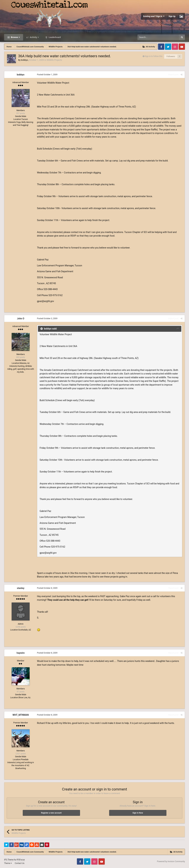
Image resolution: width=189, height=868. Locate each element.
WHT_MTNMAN (21, 715)
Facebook (161, 47)
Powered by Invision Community (171, 861)
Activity (34, 37)
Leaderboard (54, 37)
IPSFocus (21, 860)
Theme (8, 863)
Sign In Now (138, 813)
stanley (21, 588)
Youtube (182, 47)
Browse (15, 37)
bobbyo (24, 60)
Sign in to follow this (154, 56)
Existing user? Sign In (154, 16)
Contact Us (20, 863)
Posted (47, 75)
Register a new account (51, 813)
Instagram (175, 47)
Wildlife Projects (54, 60)
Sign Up (172, 16)
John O (21, 319)
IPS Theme (9, 860)
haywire (21, 653)
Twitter (168, 47)
